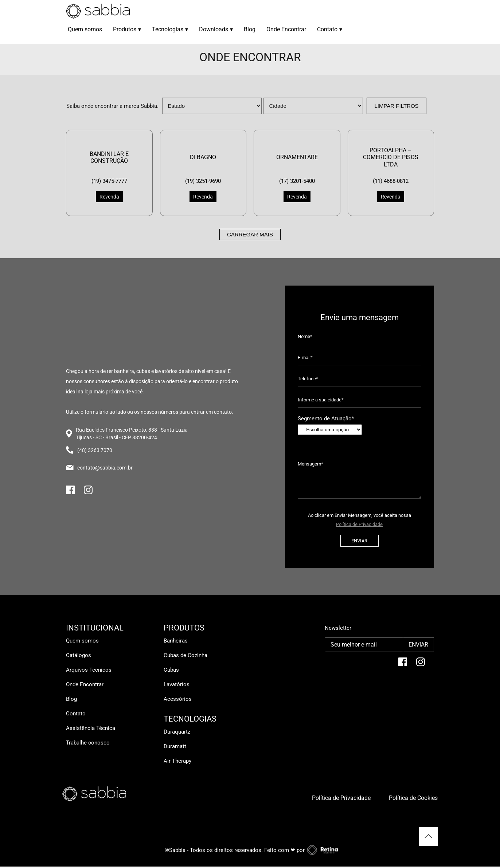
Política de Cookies (413, 798)
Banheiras (176, 641)
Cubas (171, 670)
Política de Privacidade (359, 524)
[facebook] (403, 665)
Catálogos (79, 655)
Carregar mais (250, 234)
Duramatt (175, 746)
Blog (250, 29)
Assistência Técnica (91, 728)
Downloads (216, 29)
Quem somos (85, 29)
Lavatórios (177, 684)
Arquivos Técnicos (89, 670)
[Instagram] (88, 493)
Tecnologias (170, 29)
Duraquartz (177, 732)
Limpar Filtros (396, 106)
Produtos (127, 29)
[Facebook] (70, 493)
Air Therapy (177, 761)
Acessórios (178, 699)
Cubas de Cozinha (185, 655)
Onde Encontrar (286, 29)
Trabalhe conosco (88, 743)
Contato (330, 29)
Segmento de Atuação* (330, 425)
